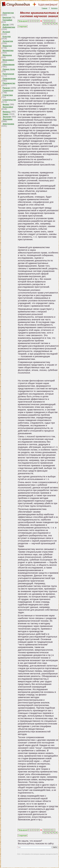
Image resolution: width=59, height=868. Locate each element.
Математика (8, 51)
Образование (9, 65)
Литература (8, 41)
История (6, 32)
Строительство (9, 100)
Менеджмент (8, 60)
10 (51, 21)
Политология (8, 74)
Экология (7, 117)
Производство (9, 83)
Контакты (54, 8)
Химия (5, 114)
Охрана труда (9, 69)
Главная (45, 8)
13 (47, 24)
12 (44, 24)
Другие (6, 25)
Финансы (7, 112)
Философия (8, 107)
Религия (6, 88)
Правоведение (9, 79)
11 (54, 21)
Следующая (23, 26)
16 (56, 24)
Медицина (7, 55)
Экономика (7, 119)
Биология (7, 17)
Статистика (8, 95)
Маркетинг (7, 46)
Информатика (9, 27)
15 (53, 24)
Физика (6, 104)
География (7, 20)
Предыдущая (23, 21)
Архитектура (8, 13)
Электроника (8, 124)
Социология (8, 90)
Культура (7, 36)
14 (50, 24)
